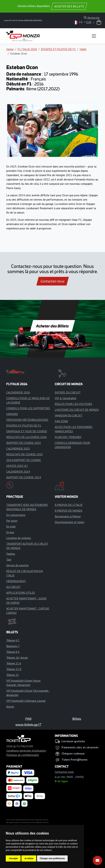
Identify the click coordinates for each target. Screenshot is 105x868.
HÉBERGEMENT (16, 581)
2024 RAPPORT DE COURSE (24, 460)
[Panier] (99, 23)
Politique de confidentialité (23, 755)
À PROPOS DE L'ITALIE (69, 505)
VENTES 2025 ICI (17, 466)
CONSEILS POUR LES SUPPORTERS (28, 408)
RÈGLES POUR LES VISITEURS (73, 404)
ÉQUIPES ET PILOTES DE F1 (58, 49)
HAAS (83, 49)
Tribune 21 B (14, 669)
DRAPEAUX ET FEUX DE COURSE (27, 431)
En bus (10, 532)
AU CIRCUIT (13, 587)
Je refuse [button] (29, 858)
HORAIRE (12, 414)
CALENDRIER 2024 (18, 472)
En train (11, 526)
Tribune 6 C (13, 640)
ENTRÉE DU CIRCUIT (68, 392)
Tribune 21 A (14, 663)
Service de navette (17, 565)
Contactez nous (52, 281)
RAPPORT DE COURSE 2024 (24, 477)
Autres (10, 706)
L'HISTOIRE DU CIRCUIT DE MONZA (77, 410)
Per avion (12, 521)
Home (10, 49)
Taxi (9, 559)
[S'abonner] (97, 860)
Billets (77, 719)
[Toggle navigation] (94, 36)
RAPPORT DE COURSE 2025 (24, 443)
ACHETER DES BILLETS (69, 6)
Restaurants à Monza (68, 516)
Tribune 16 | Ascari (17, 658)
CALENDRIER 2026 (18, 392)
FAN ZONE (61, 421)
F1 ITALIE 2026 (27, 49)
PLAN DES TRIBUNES (68, 437)
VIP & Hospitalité (66, 398)
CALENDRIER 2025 (18, 448)
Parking (11, 554)
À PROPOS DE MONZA (68, 511)
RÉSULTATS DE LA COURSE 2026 (26, 437)
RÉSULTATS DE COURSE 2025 (25, 454)
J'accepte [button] (13, 858)
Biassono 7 (13, 646)
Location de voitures (19, 538)
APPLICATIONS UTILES (21, 593)
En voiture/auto (16, 515)
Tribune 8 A (13, 652)
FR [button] (79, 22)
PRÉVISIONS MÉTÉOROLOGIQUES (27, 420)
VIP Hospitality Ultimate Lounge (26, 701)
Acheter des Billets (52, 326)
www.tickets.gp (28, 724)
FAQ (28, 719)
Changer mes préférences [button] (52, 858)
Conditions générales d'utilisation (26, 751)
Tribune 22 (13, 675)
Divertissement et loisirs (70, 522)
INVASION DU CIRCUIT (69, 415)
